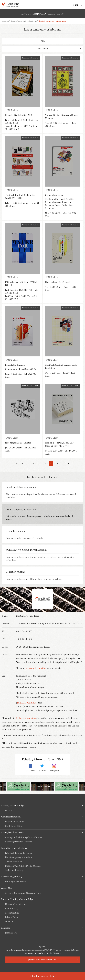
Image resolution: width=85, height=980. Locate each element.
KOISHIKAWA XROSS (27, 703)
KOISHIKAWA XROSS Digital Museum (23, 866)
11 (62, 464)
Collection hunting (14, 870)
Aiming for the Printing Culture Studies (24, 837)
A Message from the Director (18, 842)
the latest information (26, 718)
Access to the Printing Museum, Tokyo (23, 893)
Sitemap (9, 921)
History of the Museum (16, 904)
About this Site (12, 913)
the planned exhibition (35, 668)
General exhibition (14, 862)
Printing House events (15, 882)
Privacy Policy (12, 917)
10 (57, 464)
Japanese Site (11, 933)
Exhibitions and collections (24, 21)
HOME (5, 21)
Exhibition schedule (14, 822)
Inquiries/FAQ (12, 908)
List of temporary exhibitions (19, 857)
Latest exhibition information (19, 853)
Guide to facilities (13, 826)
